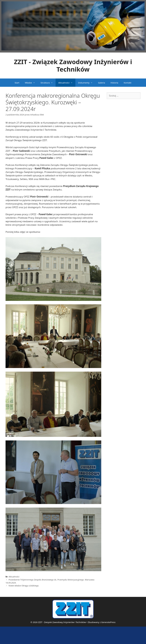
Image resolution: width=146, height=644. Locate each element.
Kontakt (128, 83)
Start (17, 83)
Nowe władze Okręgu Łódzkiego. (24, 586)
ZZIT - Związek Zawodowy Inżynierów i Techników (73, 65)
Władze (31, 83)
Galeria (102, 83)
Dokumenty (87, 83)
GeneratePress (108, 622)
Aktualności (67, 83)
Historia (114, 83)
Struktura (48, 83)
